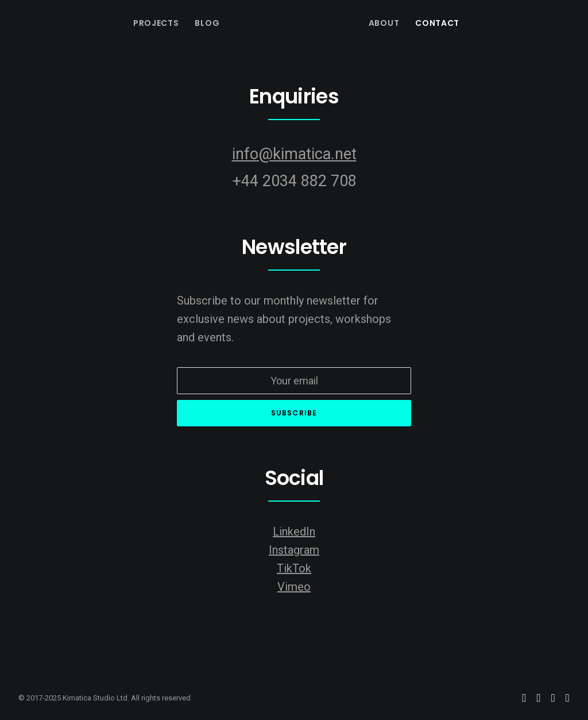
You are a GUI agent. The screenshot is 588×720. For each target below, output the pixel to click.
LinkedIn (294, 532)
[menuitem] (156, 23)
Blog (207, 23)
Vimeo (294, 587)
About (384, 23)
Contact (437, 23)
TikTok (294, 568)
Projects (156, 23)
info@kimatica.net (294, 154)
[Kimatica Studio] (289, 23)
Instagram (294, 550)
